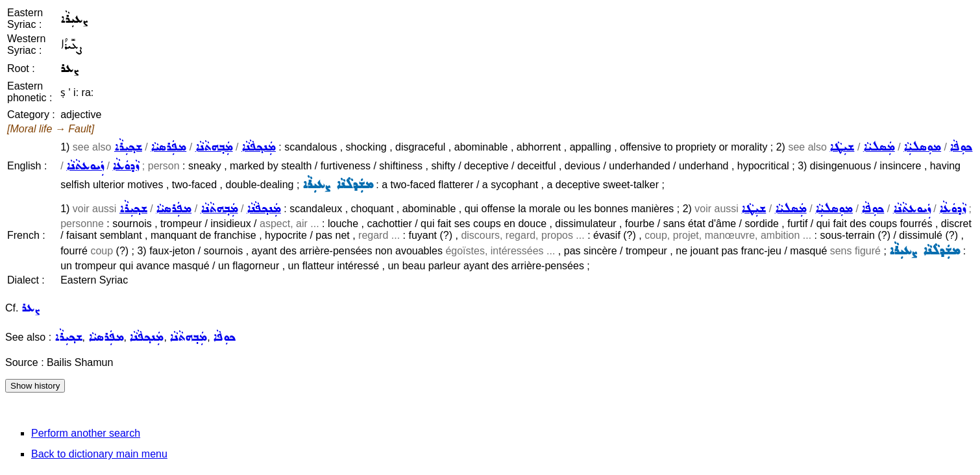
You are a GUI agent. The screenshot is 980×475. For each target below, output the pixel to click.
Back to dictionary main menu (99, 454)
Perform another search (86, 433)
